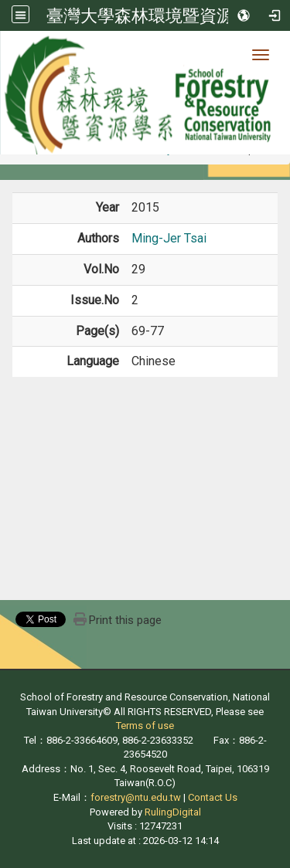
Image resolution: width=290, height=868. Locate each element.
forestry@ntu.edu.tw (136, 797)
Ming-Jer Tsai (169, 238)
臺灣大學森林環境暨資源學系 (157, 15)
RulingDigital (173, 812)
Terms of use (145, 726)
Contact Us (213, 797)
